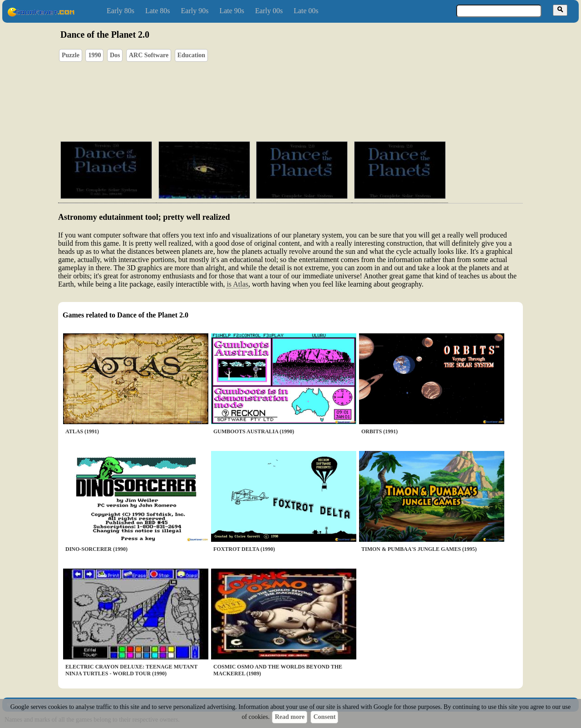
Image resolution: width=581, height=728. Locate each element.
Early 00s (269, 11)
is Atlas (237, 284)
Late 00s (306, 11)
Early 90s (195, 11)
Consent (324, 717)
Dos (115, 55)
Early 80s (121, 11)
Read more (289, 717)
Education (191, 55)
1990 (94, 55)
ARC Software (149, 55)
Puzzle (71, 55)
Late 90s (232, 11)
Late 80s (158, 11)
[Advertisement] (316, 91)
